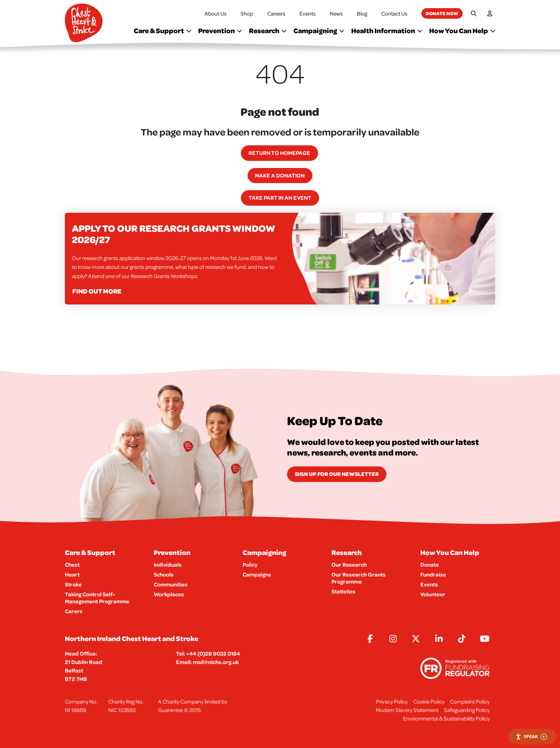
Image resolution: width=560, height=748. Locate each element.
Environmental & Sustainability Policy (446, 718)
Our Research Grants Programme (359, 578)
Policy (250, 565)
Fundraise (433, 574)
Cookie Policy (429, 701)
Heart (72, 574)
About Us (215, 13)
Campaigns (257, 574)
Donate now (442, 13)
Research (268, 31)
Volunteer (433, 594)
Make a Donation (280, 175)
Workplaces (169, 594)
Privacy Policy (392, 701)
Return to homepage (279, 153)
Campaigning (319, 31)
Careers (276, 13)
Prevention (220, 31)
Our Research (349, 565)
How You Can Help (462, 31)
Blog (362, 13)
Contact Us (394, 13)
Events (308, 13)
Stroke (73, 584)
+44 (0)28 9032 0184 (213, 653)
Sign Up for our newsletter (337, 474)
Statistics (343, 591)
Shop (247, 13)
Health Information (387, 31)
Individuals (168, 565)
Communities (171, 584)
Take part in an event (280, 198)
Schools (164, 574)
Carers (74, 611)
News (336, 13)
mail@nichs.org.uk (216, 662)
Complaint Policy (470, 701)
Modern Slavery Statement (407, 710)
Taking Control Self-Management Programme (97, 598)
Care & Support (162, 31)
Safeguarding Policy (467, 710)
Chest (72, 565)
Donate (430, 565)
